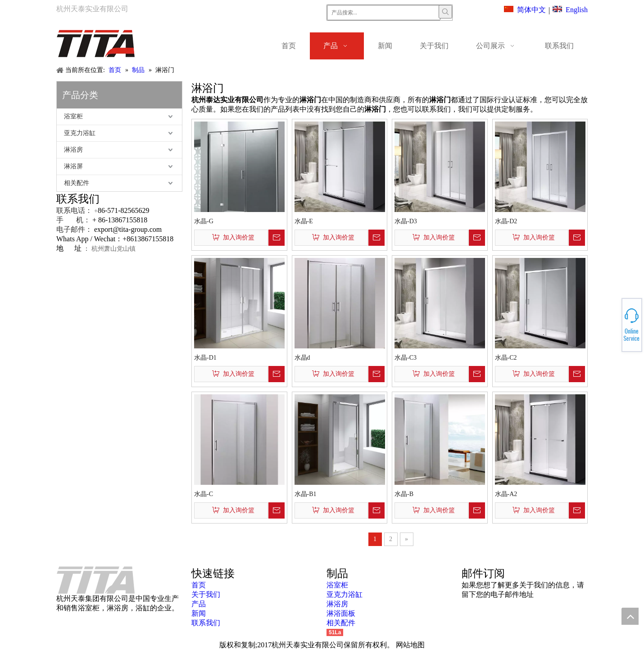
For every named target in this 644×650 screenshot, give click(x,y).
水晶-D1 (205, 358)
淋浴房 (73, 150)
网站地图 (410, 645)
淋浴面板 (341, 613)
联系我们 (206, 623)
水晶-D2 (506, 221)
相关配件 (77, 183)
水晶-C (204, 494)
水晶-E (304, 221)
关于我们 (206, 594)
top (630, 616)
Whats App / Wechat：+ (91, 239)
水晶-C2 (506, 358)
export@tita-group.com (128, 229)
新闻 (199, 613)
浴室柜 (73, 116)
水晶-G (204, 221)
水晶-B (404, 494)
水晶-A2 (506, 494)
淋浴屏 (73, 166)
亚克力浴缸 (80, 133)
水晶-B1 (306, 494)
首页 (199, 585)
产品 (199, 604)
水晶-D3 (406, 221)
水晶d (302, 358)
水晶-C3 (406, 358)
